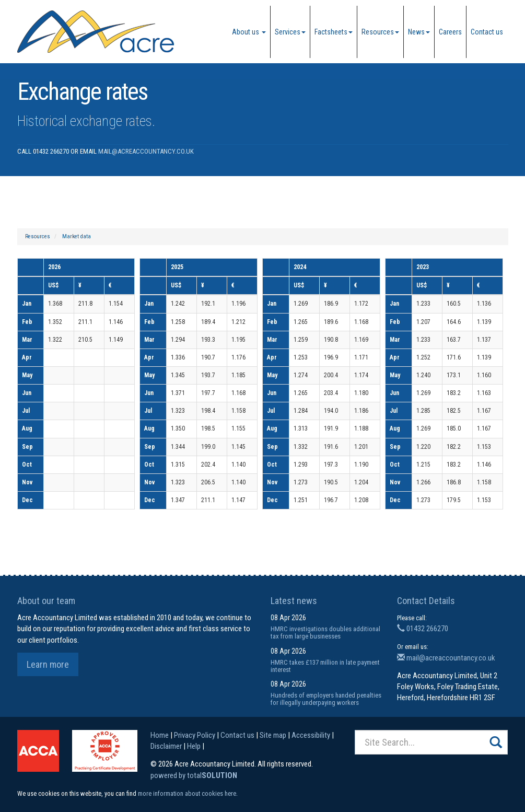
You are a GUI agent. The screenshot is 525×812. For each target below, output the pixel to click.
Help (194, 746)
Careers (450, 32)
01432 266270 (423, 629)
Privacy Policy (195, 735)
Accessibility (311, 735)
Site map (273, 735)
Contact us (487, 32)
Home (160, 735)
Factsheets (334, 32)
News (419, 32)
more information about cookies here (187, 793)
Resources (380, 32)
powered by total (194, 775)
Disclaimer (166, 746)
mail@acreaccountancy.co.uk (146, 151)
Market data (77, 236)
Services (290, 32)
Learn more (48, 664)
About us (249, 32)
